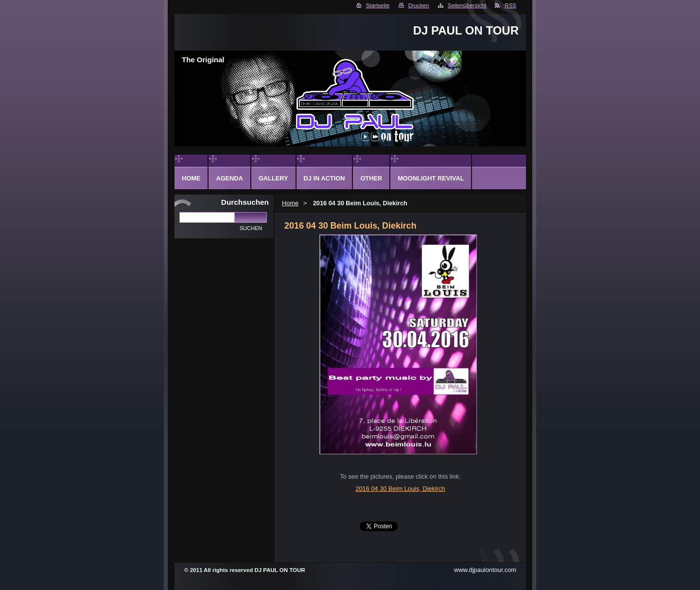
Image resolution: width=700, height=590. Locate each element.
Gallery (273, 178)
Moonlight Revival (431, 178)
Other (371, 178)
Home (290, 203)
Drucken (419, 5)
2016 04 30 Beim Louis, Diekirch (400, 489)
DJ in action (324, 178)
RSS (510, 5)
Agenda (229, 178)
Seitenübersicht (467, 5)
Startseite (378, 5)
